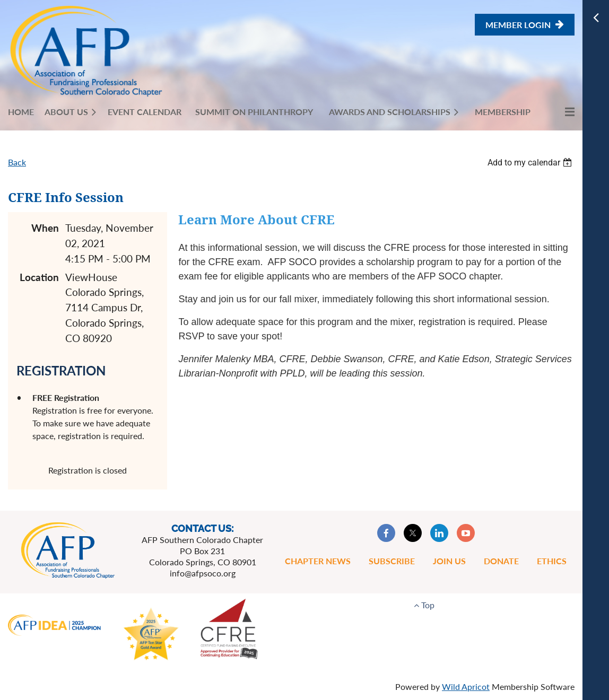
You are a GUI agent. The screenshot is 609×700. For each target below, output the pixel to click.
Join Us (449, 561)
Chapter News (318, 561)
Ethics (552, 561)
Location (39, 277)
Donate (501, 561)
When (45, 228)
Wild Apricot (466, 686)
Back (17, 162)
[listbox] (531, 163)
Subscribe (392, 561)
